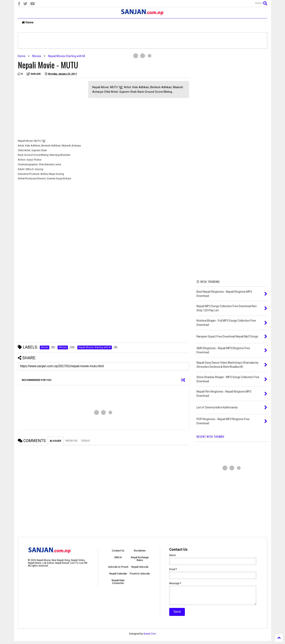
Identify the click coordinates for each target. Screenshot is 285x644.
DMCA (118, 557)
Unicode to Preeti (118, 567)
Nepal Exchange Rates (140, 559)
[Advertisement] (51, 109)
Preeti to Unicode (140, 574)
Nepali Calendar (118, 574)
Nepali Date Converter (118, 582)
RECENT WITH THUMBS (210, 436)
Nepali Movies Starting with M (66, 56)
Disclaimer (140, 551)
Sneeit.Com (150, 637)
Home (28, 22)
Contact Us (118, 551)
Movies (37, 56)
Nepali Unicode (140, 567)
